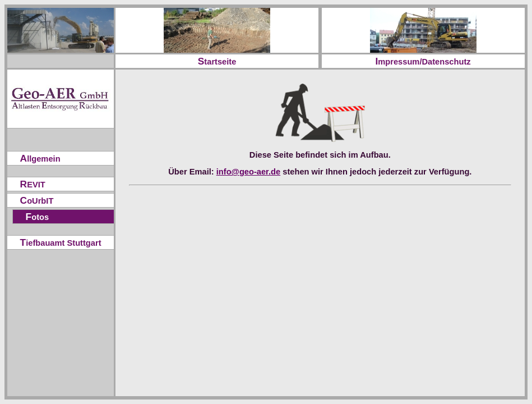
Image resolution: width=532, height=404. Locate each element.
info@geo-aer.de (248, 172)
